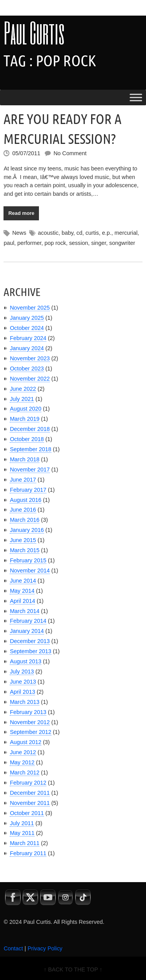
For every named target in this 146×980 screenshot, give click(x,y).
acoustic (48, 233)
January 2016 (27, 530)
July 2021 (22, 399)
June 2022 (23, 389)
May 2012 (22, 762)
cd (79, 233)
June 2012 (23, 752)
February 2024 (28, 338)
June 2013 (23, 682)
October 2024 (27, 328)
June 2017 (23, 480)
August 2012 (26, 742)
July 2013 (22, 672)
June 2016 (23, 510)
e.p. (107, 233)
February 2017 (28, 490)
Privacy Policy (45, 948)
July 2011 (22, 823)
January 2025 (27, 318)
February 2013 (28, 712)
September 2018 (30, 449)
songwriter (122, 243)
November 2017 (30, 470)
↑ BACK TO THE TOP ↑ (73, 969)
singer (99, 243)
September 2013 (30, 651)
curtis (92, 233)
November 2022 (30, 379)
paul (9, 243)
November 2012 (30, 722)
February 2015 (28, 560)
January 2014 (27, 631)
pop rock (55, 243)
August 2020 (26, 409)
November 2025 (30, 308)
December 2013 (30, 641)
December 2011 (30, 793)
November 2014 (30, 571)
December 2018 (30, 429)
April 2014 (22, 601)
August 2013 (26, 661)
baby (67, 233)
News (19, 233)
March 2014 (25, 611)
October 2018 (27, 439)
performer (30, 243)
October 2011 (27, 813)
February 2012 (28, 783)
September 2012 (30, 732)
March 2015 (25, 550)
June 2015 (23, 540)
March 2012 (25, 773)
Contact (13, 948)
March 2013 (25, 702)
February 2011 (28, 853)
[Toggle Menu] (136, 98)
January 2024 (27, 348)
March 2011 (25, 843)
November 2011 (30, 803)
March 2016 (25, 520)
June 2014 (23, 581)
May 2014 (22, 591)
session (78, 243)
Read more (21, 213)
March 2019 (25, 419)
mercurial (126, 233)
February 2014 (28, 621)
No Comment (70, 153)
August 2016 (26, 500)
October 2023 (27, 369)
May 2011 (22, 833)
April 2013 (22, 692)
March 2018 (25, 459)
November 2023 (30, 358)
